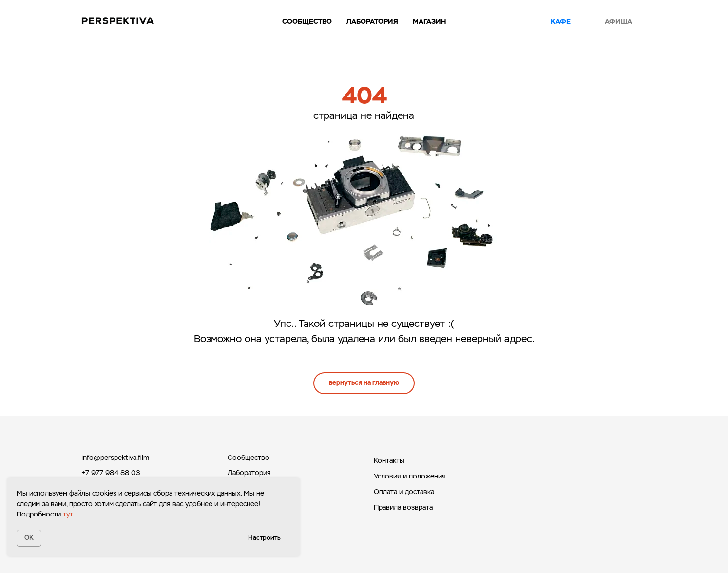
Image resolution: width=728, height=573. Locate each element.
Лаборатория (249, 473)
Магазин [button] (430, 21)
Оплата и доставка (404, 492)
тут (68, 514)
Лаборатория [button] (372, 21)
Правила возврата (403, 507)
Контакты (389, 460)
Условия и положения (410, 476)
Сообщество (307, 21)
